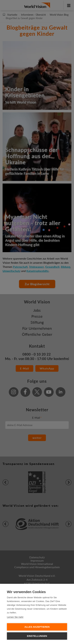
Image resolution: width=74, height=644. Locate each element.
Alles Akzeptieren (37, 627)
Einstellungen (37, 636)
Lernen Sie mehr (15, 617)
